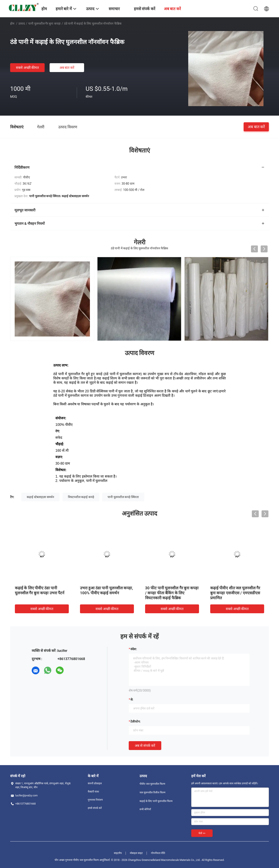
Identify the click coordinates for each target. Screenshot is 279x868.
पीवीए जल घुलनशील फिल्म (152, 784)
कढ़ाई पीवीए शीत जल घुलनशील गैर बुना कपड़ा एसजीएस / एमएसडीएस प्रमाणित (235, 593)
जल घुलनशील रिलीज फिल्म (152, 793)
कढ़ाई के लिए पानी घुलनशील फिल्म (156, 801)
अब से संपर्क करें (145, 746)
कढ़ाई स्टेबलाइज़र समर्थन (40, 497)
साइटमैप (118, 853)
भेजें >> (202, 833)
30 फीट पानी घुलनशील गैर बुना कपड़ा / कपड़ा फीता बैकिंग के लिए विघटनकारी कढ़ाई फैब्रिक (172, 593)
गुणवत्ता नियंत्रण (95, 800)
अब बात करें (67, 68)
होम (12, 24)
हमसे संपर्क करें (95, 808)
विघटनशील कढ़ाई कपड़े (81, 497)
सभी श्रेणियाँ (145, 809)
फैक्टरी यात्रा (93, 792)
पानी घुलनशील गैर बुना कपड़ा (44, 24)
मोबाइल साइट (136, 853)
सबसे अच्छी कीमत (27, 68)
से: (132, 700)
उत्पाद (22, 24)
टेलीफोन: (136, 722)
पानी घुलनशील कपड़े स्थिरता (123, 497)
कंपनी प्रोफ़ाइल (95, 783)
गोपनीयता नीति (158, 853)
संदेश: (134, 649)
